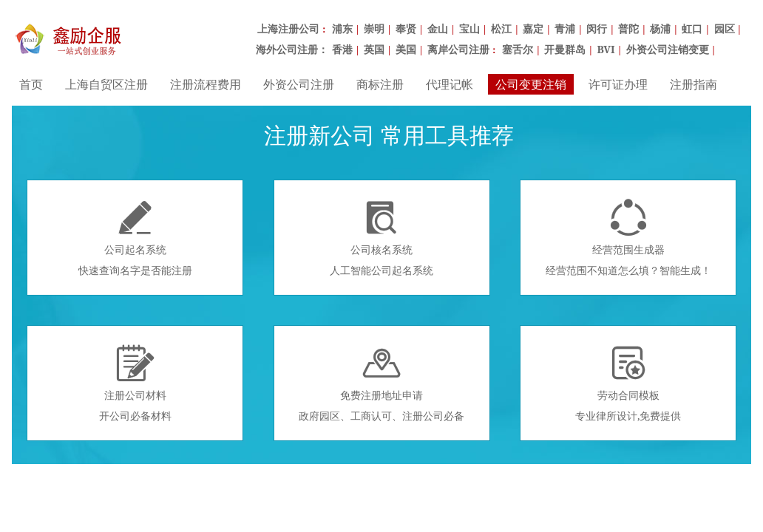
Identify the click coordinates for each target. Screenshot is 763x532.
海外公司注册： (292, 49)
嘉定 (533, 28)
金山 (438, 28)
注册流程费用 (206, 84)
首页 (31, 84)
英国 (374, 49)
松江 (501, 28)
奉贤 (406, 28)
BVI (606, 49)
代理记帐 (450, 84)
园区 (725, 28)
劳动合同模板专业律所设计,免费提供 (628, 383)
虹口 (692, 28)
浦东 (342, 28)
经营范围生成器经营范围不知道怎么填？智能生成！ (628, 238)
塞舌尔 (518, 49)
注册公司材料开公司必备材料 (135, 383)
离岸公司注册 (458, 49)
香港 (342, 49)
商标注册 (380, 84)
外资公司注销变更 (668, 49)
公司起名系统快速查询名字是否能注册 (135, 238)
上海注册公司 (288, 28)
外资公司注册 (299, 84)
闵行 (597, 28)
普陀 (628, 28)
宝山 (469, 28)
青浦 (565, 28)
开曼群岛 (565, 49)
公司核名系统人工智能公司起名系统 (381, 238)
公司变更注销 (531, 84)
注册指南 (694, 84)
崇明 (374, 28)
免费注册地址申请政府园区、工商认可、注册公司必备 (381, 383)
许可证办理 (618, 84)
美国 (406, 49)
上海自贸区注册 (106, 84)
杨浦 (660, 28)
